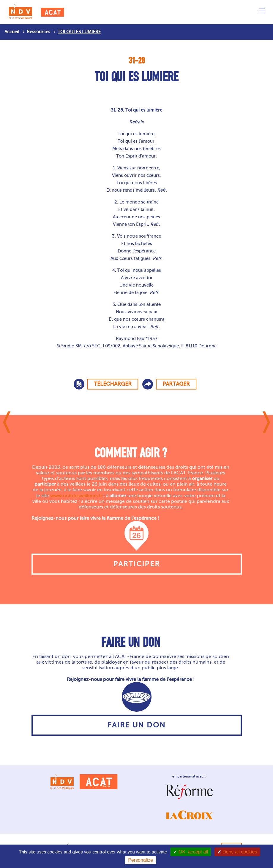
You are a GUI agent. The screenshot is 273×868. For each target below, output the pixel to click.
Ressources (38, 32)
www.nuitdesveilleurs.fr (76, 496)
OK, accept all (191, 852)
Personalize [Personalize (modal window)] (141, 860)
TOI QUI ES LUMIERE (79, 32)
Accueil (12, 32)
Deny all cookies (237, 852)
